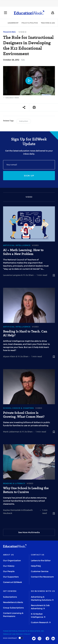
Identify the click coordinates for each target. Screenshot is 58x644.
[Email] (29, 165)
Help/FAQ (36, 566)
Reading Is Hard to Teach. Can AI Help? (25, 333)
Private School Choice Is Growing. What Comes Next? (24, 415)
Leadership (13, 23)
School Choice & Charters (18, 408)
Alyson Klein (9, 356)
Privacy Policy (23, 634)
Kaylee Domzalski (12, 510)
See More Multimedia (29, 532)
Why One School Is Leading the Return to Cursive (26, 490)
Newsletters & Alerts (13, 602)
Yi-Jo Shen (28, 275)
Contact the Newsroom (42, 577)
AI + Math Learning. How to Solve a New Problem (23, 252)
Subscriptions (10, 597)
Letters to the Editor (41, 561)
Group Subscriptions (13, 608)
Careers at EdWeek (13, 582)
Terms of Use (9, 634)
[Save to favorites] (54, 276)
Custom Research (41, 622)
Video (23, 32)
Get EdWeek (10, 591)
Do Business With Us (43, 591)
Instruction (24, 121)
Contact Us (38, 555)
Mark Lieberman (11, 432)
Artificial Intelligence (17, 245)
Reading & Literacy (14, 483)
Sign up (29, 176)
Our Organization (12, 561)
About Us (8, 555)
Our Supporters (11, 577)
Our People (9, 571)
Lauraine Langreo (12, 275)
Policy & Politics (30, 23)
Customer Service (40, 571)
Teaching (9, 32)
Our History (9, 566)
